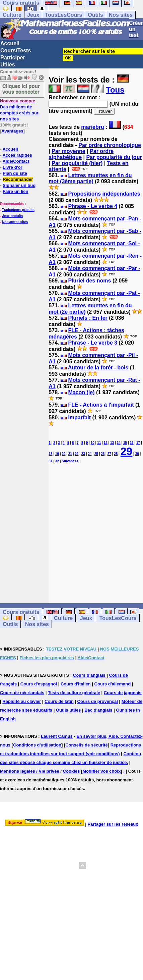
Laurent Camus (57, 736)
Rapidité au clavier (22, 701)
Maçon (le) (81, 392)
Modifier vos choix (101, 771)
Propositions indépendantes (104, 194)
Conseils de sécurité (86, 745)
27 (109, 454)
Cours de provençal (98, 701)
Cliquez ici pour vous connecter (21, 89)
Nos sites (121, 15)
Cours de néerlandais (22, 693)
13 (112, 443)
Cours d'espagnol (39, 684)
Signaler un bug (19, 185)
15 (125, 443)
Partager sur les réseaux (113, 824)
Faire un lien (16, 191)
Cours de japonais (123, 693)
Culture (12, 15)
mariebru (92, 127)
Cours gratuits (21, 612)
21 (70, 454)
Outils (95, 15)
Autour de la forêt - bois (98, 368)
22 (77, 454)
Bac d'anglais (98, 710)
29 (127, 451)
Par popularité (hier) (77, 163)
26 (103, 454)
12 (106, 443)
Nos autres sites (15, 222)
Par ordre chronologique (110, 145)
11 (99, 443)
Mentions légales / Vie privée (30, 771)
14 (119, 443)
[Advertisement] (96, 527)
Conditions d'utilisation (37, 745)
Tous (115, 90)
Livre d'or (13, 167)
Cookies (71, 771)
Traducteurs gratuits (18, 210)
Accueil (10, 43)
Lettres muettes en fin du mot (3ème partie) (90, 178)
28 (116, 454)
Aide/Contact (16, 161)
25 (96, 454)
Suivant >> (70, 461)
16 (132, 443)
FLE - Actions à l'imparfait (101, 405)
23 (83, 454)
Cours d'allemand (113, 684)
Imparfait (79, 418)
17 (138, 443)
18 (50, 454)
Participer (13, 58)
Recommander (18, 179)
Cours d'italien (76, 684)
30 (137, 454)
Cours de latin (59, 701)
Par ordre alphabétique (81, 154)
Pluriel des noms (89, 281)
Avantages (12, 131)
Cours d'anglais (89, 675)
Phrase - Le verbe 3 (93, 343)
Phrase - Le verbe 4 (93, 206)
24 (90, 454)
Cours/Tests (16, 50)
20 (63, 454)
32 (57, 461)
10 (93, 443)
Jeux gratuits (12, 216)
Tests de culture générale (74, 693)
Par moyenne (68, 151)
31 (50, 461)
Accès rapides (17, 155)
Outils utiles (68, 710)
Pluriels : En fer (88, 318)
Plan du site (15, 173)
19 (57, 454)
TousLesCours (63, 15)
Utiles (8, 65)
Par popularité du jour (114, 157)
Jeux (33, 15)
